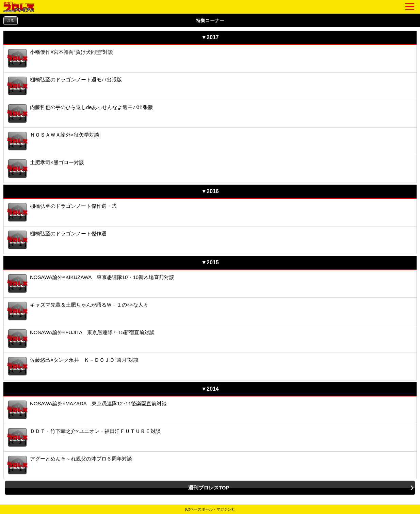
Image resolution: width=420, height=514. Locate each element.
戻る (11, 21)
